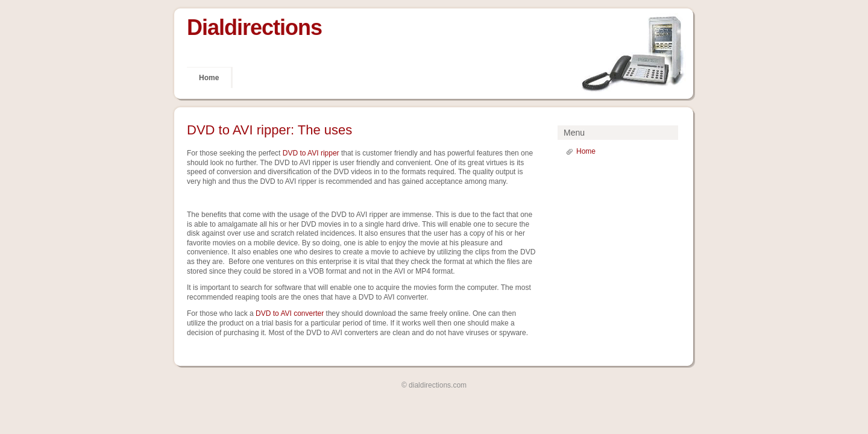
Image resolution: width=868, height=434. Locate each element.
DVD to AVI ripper (311, 153)
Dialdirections (254, 27)
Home (209, 78)
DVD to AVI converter (290, 313)
